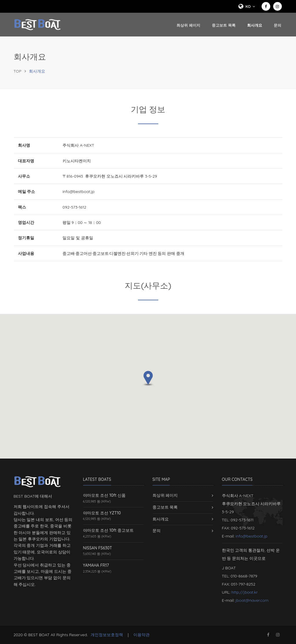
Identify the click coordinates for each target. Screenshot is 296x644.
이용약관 (141, 635)
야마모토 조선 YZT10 (102, 513)
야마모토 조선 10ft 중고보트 (109, 530)
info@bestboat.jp (251, 536)
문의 (277, 25)
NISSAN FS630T (98, 548)
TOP (18, 71)
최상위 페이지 (188, 25)
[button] (148, 378)
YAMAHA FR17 (96, 565)
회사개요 (255, 25)
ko (246, 6)
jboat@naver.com (252, 600)
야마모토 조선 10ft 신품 (104, 495)
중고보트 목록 (224, 25)
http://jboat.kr (245, 592)
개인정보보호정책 (107, 635)
